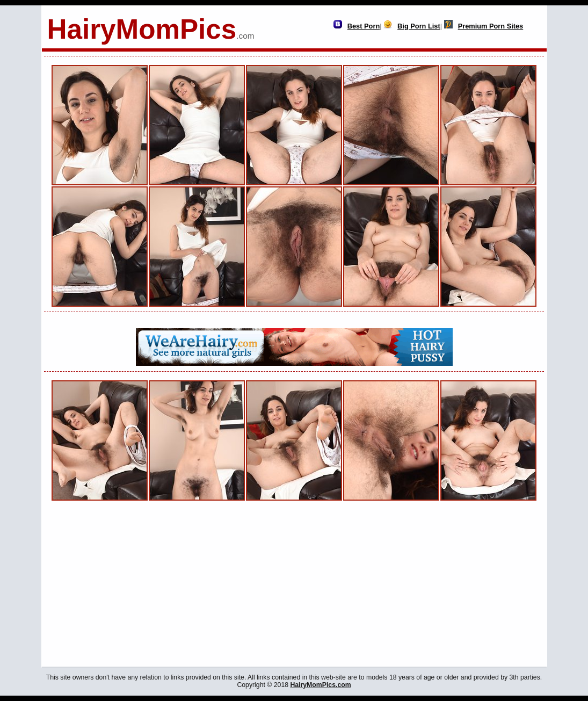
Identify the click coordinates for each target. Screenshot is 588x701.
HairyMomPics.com (320, 685)
